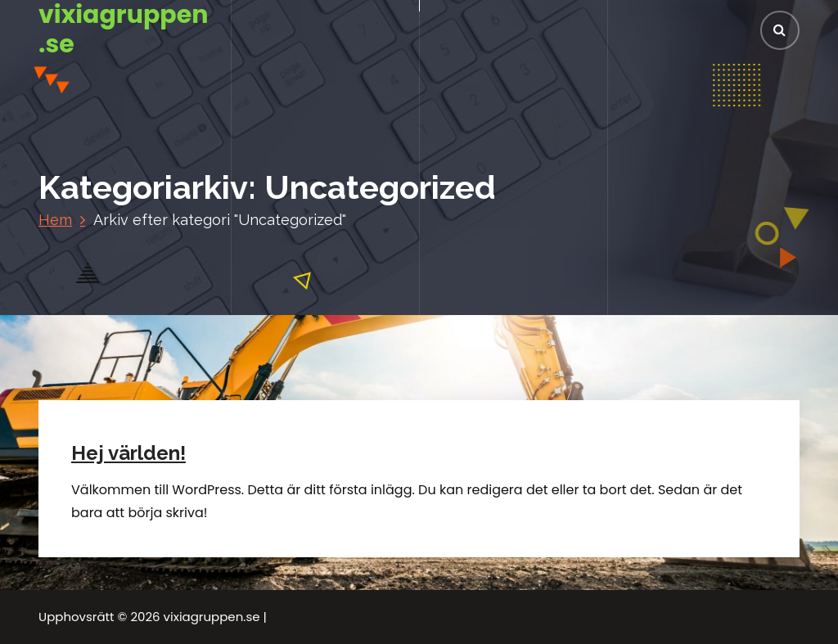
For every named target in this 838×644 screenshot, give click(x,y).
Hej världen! (128, 453)
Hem (55, 220)
